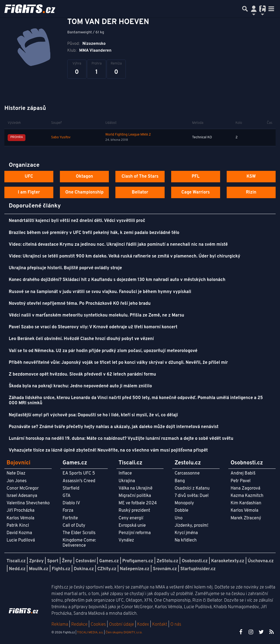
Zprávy (37, 561)
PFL (196, 177)
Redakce (79, 625)
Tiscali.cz (16, 561)
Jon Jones (17, 481)
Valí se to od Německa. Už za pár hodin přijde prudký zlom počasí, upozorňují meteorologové (103, 351)
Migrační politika (135, 496)
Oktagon (84, 177)
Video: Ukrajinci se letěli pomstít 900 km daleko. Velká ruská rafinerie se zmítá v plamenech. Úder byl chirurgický (125, 256)
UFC (29, 177)
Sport (53, 561)
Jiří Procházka (21, 511)
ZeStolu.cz (167, 561)
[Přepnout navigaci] (254, 9)
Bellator (140, 192)
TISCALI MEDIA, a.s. (90, 633)
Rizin (251, 192)
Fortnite (70, 518)
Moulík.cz (39, 569)
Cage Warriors (196, 192)
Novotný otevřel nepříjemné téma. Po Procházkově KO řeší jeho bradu (80, 304)
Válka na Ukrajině (136, 488)
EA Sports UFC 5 (79, 473)
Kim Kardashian (246, 503)
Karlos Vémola (21, 518)
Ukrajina (127, 481)
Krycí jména (186, 533)
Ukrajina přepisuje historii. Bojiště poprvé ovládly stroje (65, 268)
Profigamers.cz (138, 561)
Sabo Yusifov (61, 137)
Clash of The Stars (140, 177)
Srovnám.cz (165, 569)
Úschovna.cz (261, 561)
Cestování (85, 561)
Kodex (144, 625)
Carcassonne (187, 473)
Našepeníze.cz (135, 569)
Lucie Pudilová (21, 540)
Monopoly (184, 503)
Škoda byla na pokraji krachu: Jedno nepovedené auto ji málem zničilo (80, 386)
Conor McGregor (23, 488)
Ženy (67, 561)
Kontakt (160, 625)
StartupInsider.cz (198, 569)
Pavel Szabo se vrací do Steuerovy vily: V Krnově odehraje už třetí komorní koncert (93, 327)
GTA (67, 496)
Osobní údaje (122, 625)
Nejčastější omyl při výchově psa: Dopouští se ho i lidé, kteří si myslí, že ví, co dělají (93, 415)
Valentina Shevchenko (28, 503)
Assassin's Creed (79, 481)
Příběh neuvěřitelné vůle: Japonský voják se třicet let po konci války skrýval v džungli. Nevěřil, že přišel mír (118, 363)
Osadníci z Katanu (192, 488)
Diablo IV (71, 503)
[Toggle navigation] (271, 9)
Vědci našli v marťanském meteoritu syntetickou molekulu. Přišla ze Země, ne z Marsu (97, 315)
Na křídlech (186, 540)
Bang (180, 481)
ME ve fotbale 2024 (138, 503)
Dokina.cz (84, 569)
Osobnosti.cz (195, 561)
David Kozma (19, 533)
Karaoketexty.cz (228, 561)
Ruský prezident (134, 511)
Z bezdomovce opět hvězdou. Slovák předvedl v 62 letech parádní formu (82, 374)
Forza (68, 511)
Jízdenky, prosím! (191, 526)
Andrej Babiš (243, 473)
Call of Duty (74, 526)
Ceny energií (131, 518)
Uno (178, 518)
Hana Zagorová (245, 488)
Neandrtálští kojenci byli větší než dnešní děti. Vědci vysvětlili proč (77, 221)
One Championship (84, 192)
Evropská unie (132, 526)
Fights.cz (61, 569)
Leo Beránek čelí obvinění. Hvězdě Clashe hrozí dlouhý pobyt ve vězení (81, 339)
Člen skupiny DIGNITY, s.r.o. (124, 633)
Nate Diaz (16, 473)
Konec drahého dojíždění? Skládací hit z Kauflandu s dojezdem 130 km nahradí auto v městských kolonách (117, 280)
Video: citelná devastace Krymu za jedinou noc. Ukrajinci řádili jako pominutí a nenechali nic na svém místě (118, 245)
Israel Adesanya (22, 496)
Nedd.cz (17, 569)
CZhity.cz (107, 569)
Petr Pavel (240, 481)
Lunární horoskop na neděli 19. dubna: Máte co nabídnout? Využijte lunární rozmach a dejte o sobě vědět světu (121, 439)
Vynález (126, 540)
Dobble (181, 511)
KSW (251, 177)
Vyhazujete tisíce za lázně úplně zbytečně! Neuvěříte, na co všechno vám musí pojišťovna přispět (108, 450)
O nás (176, 625)
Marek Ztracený (246, 518)
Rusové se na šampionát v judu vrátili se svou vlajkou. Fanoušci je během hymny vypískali (100, 292)
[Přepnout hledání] (245, 9)
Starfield (71, 488)
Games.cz (109, 561)
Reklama (60, 625)
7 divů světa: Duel (191, 496)
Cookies (98, 625)
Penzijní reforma (135, 533)
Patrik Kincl (18, 526)
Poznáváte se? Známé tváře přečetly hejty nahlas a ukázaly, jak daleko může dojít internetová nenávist (114, 427)
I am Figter (29, 192)
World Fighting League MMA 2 (128, 135)
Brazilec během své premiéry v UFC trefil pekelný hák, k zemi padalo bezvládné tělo (94, 233)
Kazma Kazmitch (247, 496)
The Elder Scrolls (79, 533)
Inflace (125, 473)
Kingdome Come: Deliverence (79, 543)
